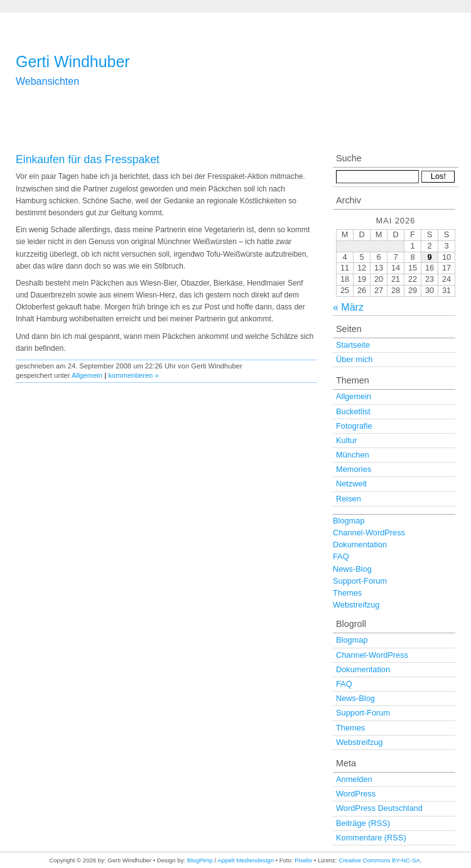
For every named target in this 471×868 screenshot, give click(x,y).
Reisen (349, 499)
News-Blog (352, 569)
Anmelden (354, 779)
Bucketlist (353, 411)
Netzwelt (351, 484)
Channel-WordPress (369, 533)
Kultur (346, 440)
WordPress (356, 794)
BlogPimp (200, 860)
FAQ (341, 556)
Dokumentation (360, 544)
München (353, 455)
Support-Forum (360, 581)
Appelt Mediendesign (246, 860)
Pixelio (303, 860)
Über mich (354, 359)
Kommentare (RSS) (371, 838)
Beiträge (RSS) (363, 823)
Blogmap (349, 521)
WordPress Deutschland (379, 808)
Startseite (353, 345)
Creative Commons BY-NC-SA (379, 860)
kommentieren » (133, 375)
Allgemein (87, 375)
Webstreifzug (356, 605)
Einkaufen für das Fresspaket (88, 159)
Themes (347, 593)
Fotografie (354, 426)
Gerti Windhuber (73, 62)
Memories (354, 469)
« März (348, 307)
